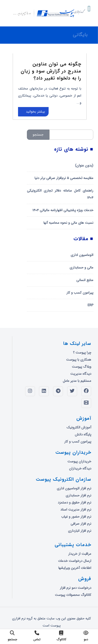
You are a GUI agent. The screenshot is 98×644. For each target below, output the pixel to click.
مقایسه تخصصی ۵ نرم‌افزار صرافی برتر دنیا (64, 178)
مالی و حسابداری (81, 268)
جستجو (38, 135)
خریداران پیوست (79, 461)
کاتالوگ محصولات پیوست (73, 595)
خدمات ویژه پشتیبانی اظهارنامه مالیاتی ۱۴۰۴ (63, 210)
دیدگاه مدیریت (81, 374)
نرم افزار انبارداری (80, 531)
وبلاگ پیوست (82, 367)
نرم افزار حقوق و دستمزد (74, 503)
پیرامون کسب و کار (80, 293)
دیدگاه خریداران (80, 469)
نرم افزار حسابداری (78, 495)
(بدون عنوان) (84, 166)
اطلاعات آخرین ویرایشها (75, 568)
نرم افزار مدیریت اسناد (76, 510)
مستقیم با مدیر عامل (77, 381)
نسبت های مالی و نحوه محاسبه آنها (68, 223)
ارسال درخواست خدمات (75, 561)
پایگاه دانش (83, 435)
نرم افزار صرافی (81, 524)
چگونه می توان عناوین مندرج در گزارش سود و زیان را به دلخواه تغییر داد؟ (51, 71)
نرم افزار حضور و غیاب (76, 517)
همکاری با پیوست (79, 360)
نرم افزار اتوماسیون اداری (74, 488)
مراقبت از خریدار (80, 554)
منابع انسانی (85, 280)
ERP (90, 305)
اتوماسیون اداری (82, 255)
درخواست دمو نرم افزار (76, 588)
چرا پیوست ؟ (82, 353)
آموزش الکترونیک (79, 427)
